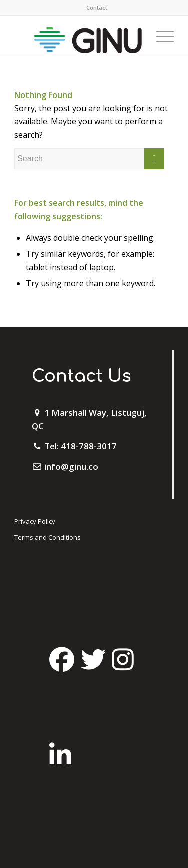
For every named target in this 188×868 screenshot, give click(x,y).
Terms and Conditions (47, 537)
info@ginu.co (71, 467)
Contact (97, 7)
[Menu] (160, 36)
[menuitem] (97, 8)
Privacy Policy (35, 521)
